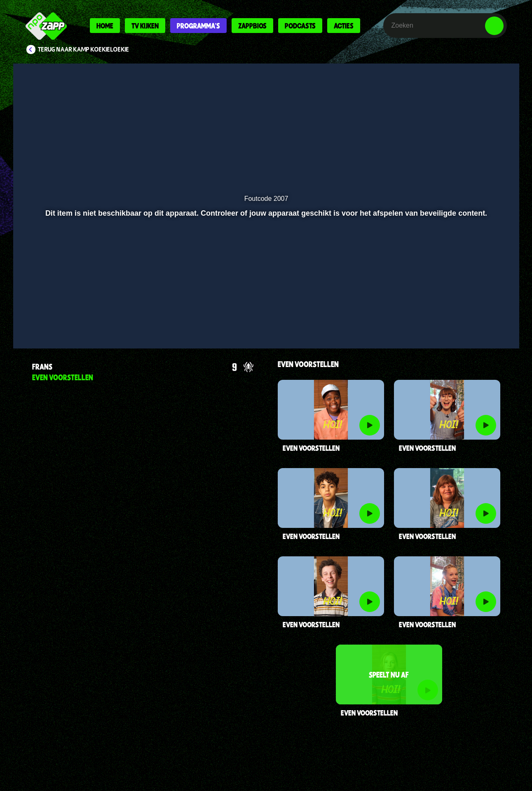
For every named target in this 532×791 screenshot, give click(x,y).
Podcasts (300, 26)
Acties (344, 26)
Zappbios (252, 26)
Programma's (198, 26)
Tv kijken (145, 26)
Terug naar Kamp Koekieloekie (84, 49)
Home (105, 26)
